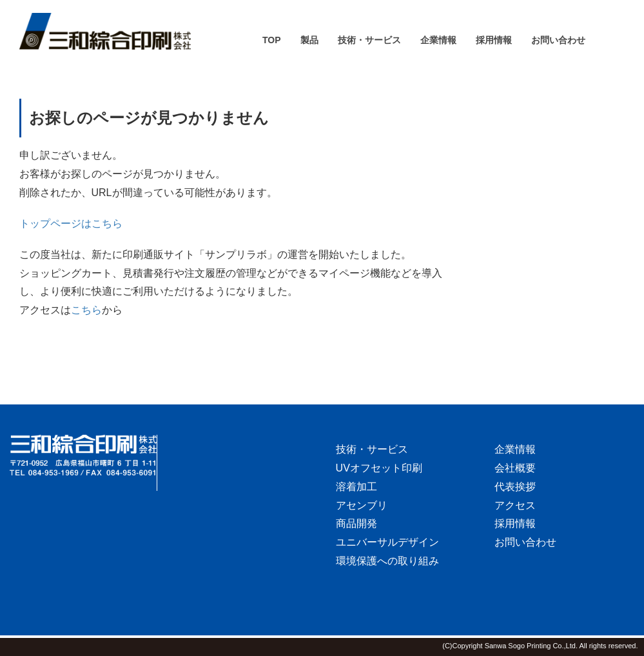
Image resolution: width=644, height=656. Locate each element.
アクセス (515, 505)
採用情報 (515, 523)
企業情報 (515, 449)
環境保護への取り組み (387, 561)
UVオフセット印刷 (379, 468)
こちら (86, 310)
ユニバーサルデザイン (387, 542)
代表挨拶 (515, 487)
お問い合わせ (525, 542)
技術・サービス (372, 449)
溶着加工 (356, 487)
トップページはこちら (71, 224)
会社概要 (515, 468)
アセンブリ (362, 505)
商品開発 (356, 523)
